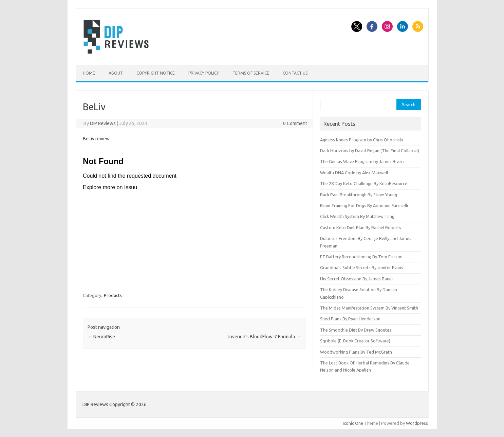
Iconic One (353, 423)
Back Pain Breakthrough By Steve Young (359, 195)
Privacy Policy (204, 73)
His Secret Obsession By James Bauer (357, 279)
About (116, 73)
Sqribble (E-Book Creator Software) (355, 341)
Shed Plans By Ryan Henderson (350, 319)
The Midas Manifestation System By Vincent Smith (369, 308)
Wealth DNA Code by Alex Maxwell (354, 173)
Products (113, 295)
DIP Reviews (103, 123)
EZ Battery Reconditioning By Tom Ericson (361, 257)
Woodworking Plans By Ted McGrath (356, 352)
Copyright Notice (156, 73)
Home (89, 73)
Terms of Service (251, 73)
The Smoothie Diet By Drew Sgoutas (356, 330)
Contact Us (295, 73)
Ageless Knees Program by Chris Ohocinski (361, 140)
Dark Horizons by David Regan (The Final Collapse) (370, 151)
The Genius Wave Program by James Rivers (362, 161)
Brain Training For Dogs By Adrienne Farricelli (364, 205)
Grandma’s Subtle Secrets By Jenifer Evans (362, 267)
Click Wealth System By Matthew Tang (357, 216)
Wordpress (417, 423)
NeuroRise (101, 337)
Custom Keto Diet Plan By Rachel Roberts (361, 227)
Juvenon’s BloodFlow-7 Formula (264, 337)
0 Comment (295, 123)
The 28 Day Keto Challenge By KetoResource (364, 183)
